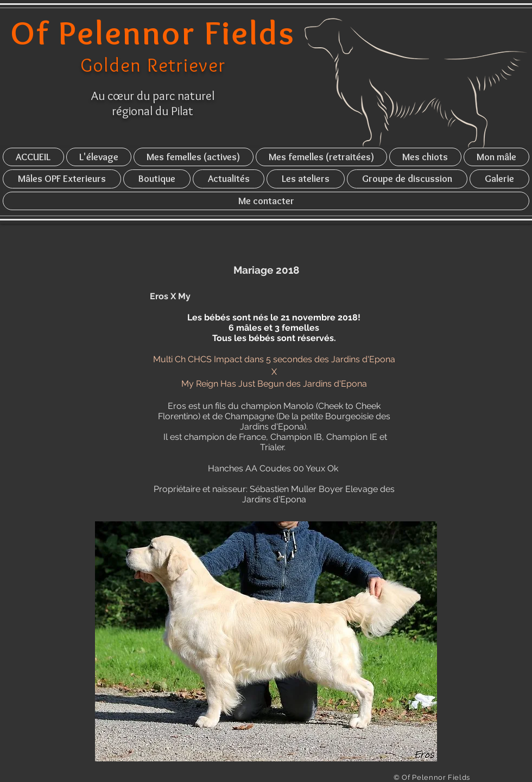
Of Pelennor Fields (153, 33)
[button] (99, 157)
